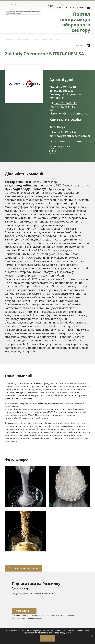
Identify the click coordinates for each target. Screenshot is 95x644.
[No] (92, 636)
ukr (81, 7)
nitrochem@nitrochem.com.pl (69, 113)
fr (73, 7)
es (77, 7)
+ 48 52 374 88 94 (66, 132)
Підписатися (22, 611)
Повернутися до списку (26, 568)
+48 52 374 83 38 (65, 103)
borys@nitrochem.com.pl (73, 136)
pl (66, 7)
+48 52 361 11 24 (66, 106)
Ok (45, 638)
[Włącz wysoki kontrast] (52, 6)
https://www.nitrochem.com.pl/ (70, 141)
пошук (14, 5)
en (70, 7)
